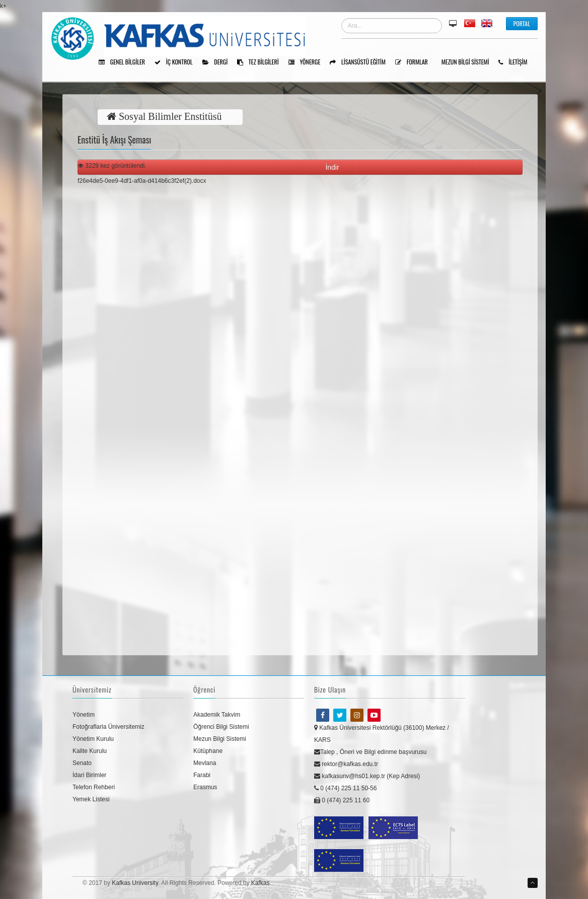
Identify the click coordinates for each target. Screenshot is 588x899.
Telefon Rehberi (94, 787)
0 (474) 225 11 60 (342, 800)
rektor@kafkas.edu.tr (346, 764)
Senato (82, 763)
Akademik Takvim (217, 715)
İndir (334, 167)
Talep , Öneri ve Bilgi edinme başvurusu (370, 752)
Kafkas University (135, 883)
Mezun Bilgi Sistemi (469, 62)
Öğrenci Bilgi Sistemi (221, 727)
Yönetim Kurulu (93, 739)
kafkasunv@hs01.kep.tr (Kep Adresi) (367, 776)
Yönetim (84, 715)
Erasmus (205, 787)
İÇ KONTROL (177, 62)
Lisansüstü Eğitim (361, 62)
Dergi (219, 62)
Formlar (415, 62)
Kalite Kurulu (90, 751)
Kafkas (261, 883)
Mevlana (205, 763)
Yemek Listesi (91, 799)
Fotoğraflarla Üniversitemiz (108, 727)
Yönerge (308, 62)
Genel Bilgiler (125, 62)
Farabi (202, 775)
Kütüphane (208, 751)
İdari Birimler (89, 775)
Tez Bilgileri (262, 62)
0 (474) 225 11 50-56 (345, 788)
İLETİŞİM (516, 62)
